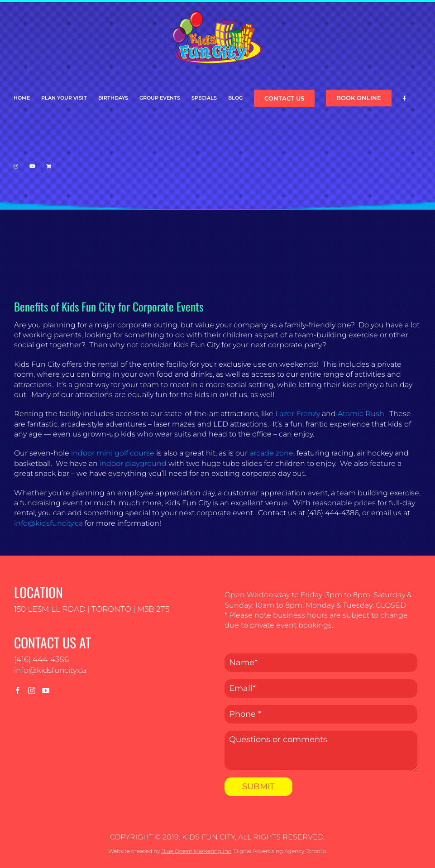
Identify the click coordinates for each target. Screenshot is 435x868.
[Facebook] (18, 691)
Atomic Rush (361, 414)
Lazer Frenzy (298, 414)
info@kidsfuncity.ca (48, 523)
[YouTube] (46, 691)
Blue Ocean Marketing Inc (196, 851)
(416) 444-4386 (41, 659)
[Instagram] (32, 691)
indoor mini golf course (113, 453)
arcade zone (271, 453)
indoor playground (133, 463)
